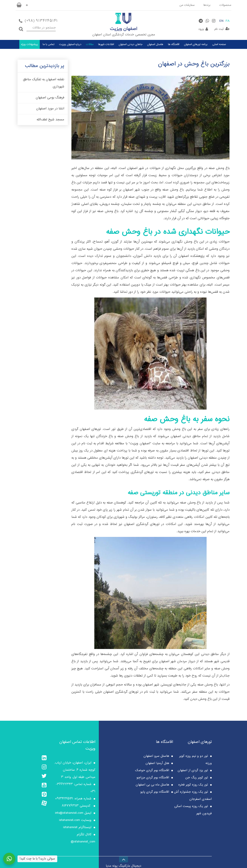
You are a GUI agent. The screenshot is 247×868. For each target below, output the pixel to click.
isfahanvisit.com (69, 820)
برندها (207, 5)
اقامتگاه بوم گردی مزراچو (153, 778)
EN (221, 21)
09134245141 (64, 799)
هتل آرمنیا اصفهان (157, 763)
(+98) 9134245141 (41, 21)
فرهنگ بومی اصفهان (50, 98)
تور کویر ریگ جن (197, 778)
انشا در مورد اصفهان (50, 109)
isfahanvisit (70, 827)
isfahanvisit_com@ (83, 842)
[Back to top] (124, 859)
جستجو (21, 28)
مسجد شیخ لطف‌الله (50, 120)
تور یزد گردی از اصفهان (193, 770)
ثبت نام (219, 29)
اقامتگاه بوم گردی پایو (155, 792)
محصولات (225, 5)
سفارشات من (187, 5)
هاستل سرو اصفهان (156, 756)
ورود (201, 29)
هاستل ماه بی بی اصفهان (152, 785)
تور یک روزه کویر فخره (193, 785)
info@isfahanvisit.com (69, 813)
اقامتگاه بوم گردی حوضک (152, 770)
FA (228, 21)
